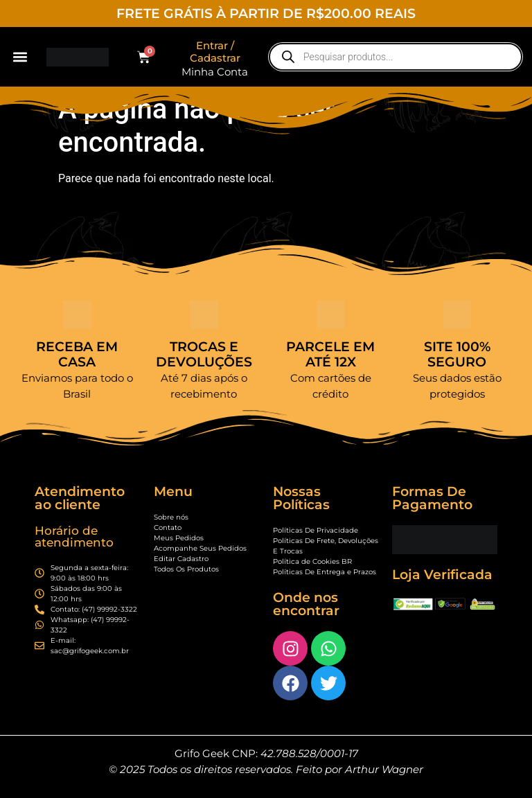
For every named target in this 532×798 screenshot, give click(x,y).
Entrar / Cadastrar (215, 52)
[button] (20, 57)
